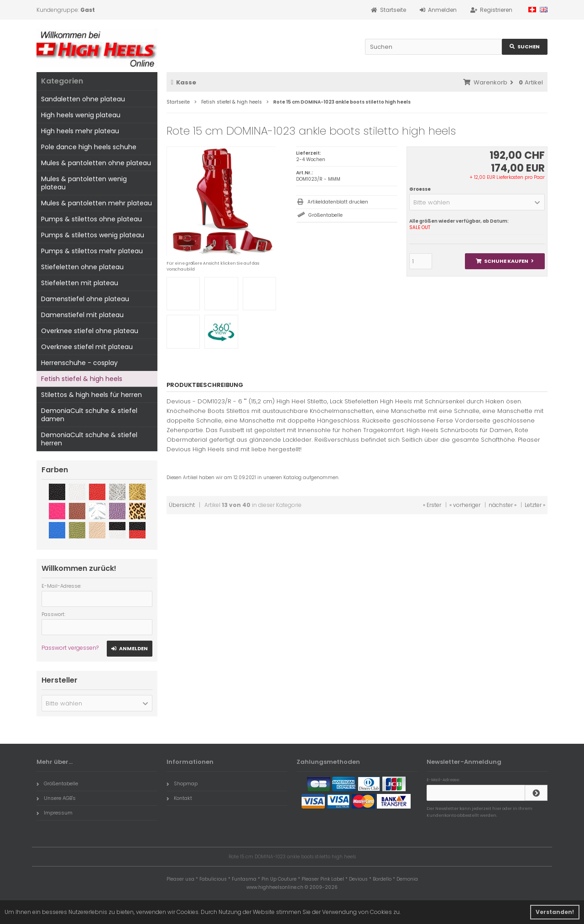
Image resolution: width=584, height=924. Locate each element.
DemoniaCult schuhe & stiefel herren (89, 439)
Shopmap (182, 783)
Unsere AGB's (56, 798)
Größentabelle (326, 215)
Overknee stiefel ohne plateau (90, 331)
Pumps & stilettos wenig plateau (93, 235)
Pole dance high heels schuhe (89, 147)
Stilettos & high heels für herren (91, 395)
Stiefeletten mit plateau (80, 283)
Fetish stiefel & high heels (82, 379)
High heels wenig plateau (81, 115)
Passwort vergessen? (70, 648)
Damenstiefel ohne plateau (85, 299)
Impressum (55, 813)
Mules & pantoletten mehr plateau (96, 203)
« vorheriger (465, 505)
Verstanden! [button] (555, 912)
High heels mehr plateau (80, 131)
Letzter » (535, 505)
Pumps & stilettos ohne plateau (91, 219)
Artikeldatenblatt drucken (338, 202)
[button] (477, 202)
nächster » (503, 505)
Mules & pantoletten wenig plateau (84, 183)
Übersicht (182, 505)
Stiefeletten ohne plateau (82, 267)
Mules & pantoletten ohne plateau (96, 163)
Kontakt (179, 798)
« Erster (432, 505)
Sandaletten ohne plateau (83, 99)
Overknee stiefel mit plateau (87, 347)
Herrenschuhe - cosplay (79, 363)
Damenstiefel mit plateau (82, 315)
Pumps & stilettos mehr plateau (92, 251)
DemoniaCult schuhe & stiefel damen (89, 415)
